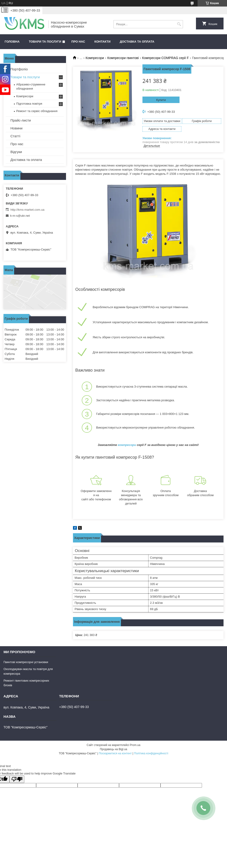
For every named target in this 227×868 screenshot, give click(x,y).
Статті (15, 136)
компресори (127, 445)
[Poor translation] (17, 779)
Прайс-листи (21, 120)
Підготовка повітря (29, 104)
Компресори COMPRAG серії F (166, 58)
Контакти (103, 42)
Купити (161, 100)
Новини (16, 128)
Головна (12, 42)
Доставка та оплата (137, 42)
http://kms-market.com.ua (27, 210)
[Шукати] (179, 24)
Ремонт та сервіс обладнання (37, 111)
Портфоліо (19, 69)
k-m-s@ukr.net (20, 216)
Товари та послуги (45, 42)
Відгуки (16, 152)
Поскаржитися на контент (115, 753)
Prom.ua (135, 745)
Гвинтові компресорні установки (26, 662)
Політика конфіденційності (151, 753)
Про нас (78, 42)
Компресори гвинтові (123, 58)
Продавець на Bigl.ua (113, 749)
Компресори (95, 58)
